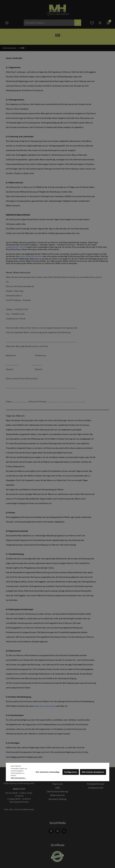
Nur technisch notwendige (48, 772)
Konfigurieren (71, 772)
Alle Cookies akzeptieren (93, 772)
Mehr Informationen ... (18, 778)
